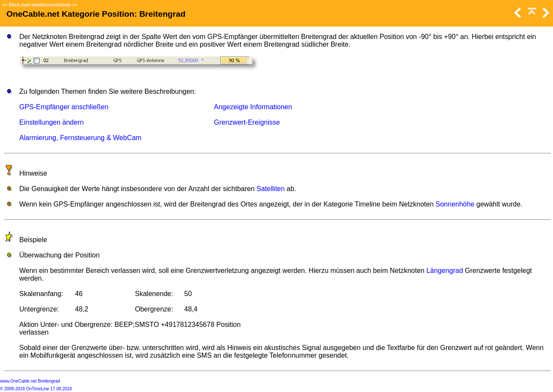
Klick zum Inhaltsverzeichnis (40, 5)
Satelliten (271, 189)
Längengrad (444, 271)
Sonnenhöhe (455, 204)
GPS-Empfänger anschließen (64, 107)
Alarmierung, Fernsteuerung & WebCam (80, 138)
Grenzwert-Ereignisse (247, 122)
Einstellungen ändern (51, 122)
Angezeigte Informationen (253, 107)
